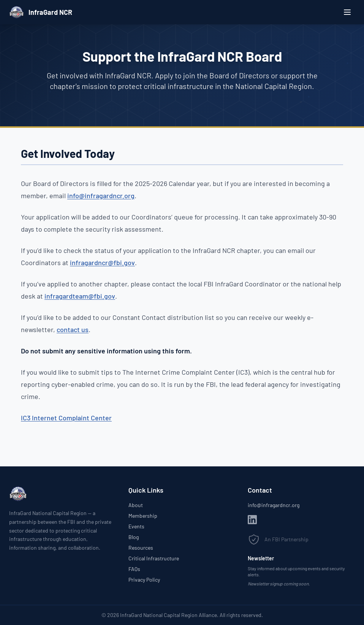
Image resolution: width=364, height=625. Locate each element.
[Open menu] (347, 12)
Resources (141, 548)
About (136, 505)
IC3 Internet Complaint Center (66, 418)
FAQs (134, 569)
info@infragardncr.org (101, 196)
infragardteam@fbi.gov (80, 296)
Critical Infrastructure (154, 558)
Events (136, 526)
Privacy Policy (144, 580)
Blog (134, 537)
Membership (143, 516)
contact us (73, 329)
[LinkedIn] (252, 520)
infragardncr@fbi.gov (102, 262)
